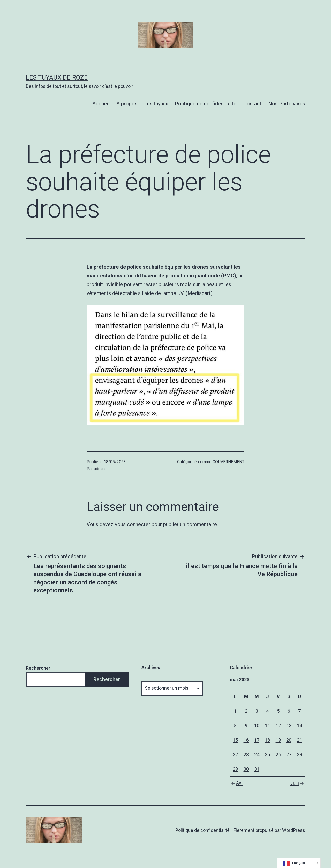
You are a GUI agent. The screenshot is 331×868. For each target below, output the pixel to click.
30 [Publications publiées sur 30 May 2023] (246, 769)
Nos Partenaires (287, 104)
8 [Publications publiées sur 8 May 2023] (235, 726)
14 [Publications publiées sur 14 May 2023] (299, 726)
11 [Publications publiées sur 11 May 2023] (267, 726)
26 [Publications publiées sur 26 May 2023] (278, 754)
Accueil (101, 104)
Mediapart (199, 293)
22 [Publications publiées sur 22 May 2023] (235, 754)
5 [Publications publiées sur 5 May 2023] (278, 711)
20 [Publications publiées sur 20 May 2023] (289, 740)
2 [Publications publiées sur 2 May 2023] (246, 711)
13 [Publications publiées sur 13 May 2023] (289, 726)
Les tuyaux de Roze (57, 78)
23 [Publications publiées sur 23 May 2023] (246, 754)
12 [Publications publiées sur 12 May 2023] (278, 726)
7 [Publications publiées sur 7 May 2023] (299, 711)
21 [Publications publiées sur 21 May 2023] (299, 740)
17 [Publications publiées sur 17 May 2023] (257, 740)
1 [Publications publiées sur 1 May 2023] (235, 711)
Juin (298, 783)
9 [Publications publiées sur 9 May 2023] (246, 726)
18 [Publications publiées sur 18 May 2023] (267, 740)
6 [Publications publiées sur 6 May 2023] (289, 711)
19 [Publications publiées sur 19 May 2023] (278, 740)
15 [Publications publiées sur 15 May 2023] (235, 740)
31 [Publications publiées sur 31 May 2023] (257, 769)
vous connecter (133, 524)
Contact (252, 104)
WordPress (294, 830)
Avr (236, 783)
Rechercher (38, 668)
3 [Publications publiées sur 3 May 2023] (257, 711)
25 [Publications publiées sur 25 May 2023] (267, 754)
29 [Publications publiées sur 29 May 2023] (235, 769)
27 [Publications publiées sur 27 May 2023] (289, 754)
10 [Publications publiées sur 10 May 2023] (257, 726)
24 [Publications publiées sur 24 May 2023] (257, 754)
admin (99, 469)
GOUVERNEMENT (228, 462)
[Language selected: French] (299, 863)
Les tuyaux (156, 104)
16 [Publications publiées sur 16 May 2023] (246, 740)
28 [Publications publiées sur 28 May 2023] (299, 754)
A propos (127, 104)
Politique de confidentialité (206, 104)
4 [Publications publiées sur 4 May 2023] (267, 711)
